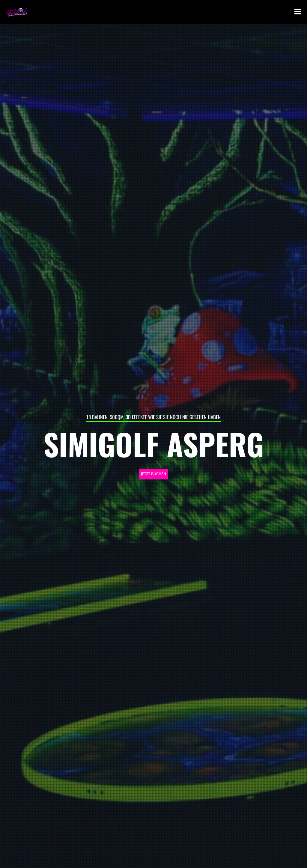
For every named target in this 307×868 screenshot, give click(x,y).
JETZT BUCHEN (153, 474)
